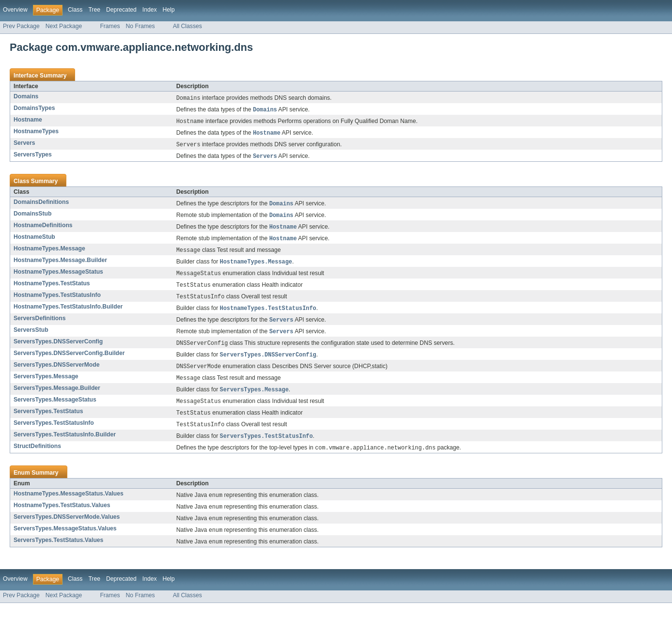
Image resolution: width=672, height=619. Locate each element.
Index (150, 10)
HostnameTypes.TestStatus (52, 290)
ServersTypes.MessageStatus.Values (65, 543)
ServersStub (31, 338)
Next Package (64, 26)
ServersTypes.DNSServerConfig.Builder (69, 362)
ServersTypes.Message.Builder (57, 399)
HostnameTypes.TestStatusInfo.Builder (68, 314)
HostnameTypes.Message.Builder (60, 265)
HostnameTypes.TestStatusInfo (57, 302)
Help (169, 10)
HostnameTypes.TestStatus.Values (62, 519)
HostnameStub (34, 241)
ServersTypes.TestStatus (48, 423)
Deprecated (121, 10)
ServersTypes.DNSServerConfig (58, 350)
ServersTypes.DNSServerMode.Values (67, 531)
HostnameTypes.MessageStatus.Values (69, 507)
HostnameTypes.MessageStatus (58, 278)
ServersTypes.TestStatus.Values (58, 556)
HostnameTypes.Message (49, 253)
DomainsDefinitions (41, 205)
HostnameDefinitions (43, 229)
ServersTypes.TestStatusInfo (54, 435)
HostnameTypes (36, 133)
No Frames (141, 26)
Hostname (28, 121)
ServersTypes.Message (46, 387)
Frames (110, 26)
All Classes (188, 26)
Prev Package (21, 26)
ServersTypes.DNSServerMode (56, 374)
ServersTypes (33, 157)
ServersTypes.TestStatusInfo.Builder (65, 447)
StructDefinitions (37, 459)
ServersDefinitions (39, 326)
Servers (24, 145)
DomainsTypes (34, 108)
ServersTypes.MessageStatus (55, 411)
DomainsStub (32, 217)
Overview (15, 10)
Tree (94, 10)
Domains (26, 96)
